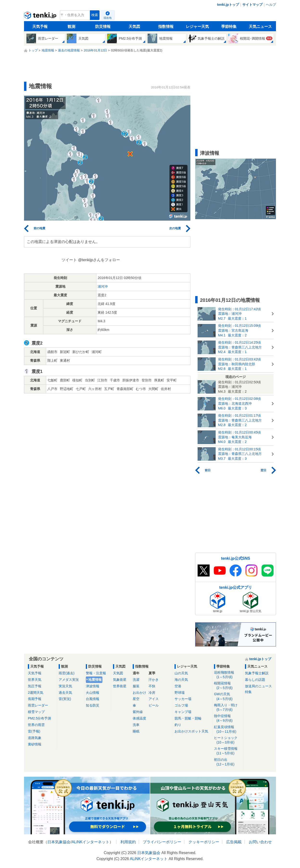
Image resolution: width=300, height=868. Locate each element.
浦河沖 (103, 286)
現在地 (108, 18)
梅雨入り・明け (228, 708)
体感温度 (139, 718)
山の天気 (181, 673)
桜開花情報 (228, 686)
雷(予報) (34, 731)
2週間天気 (36, 693)
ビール (154, 705)
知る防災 (93, 705)
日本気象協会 (59, 842)
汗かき (154, 680)
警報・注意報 (96, 673)
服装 (136, 686)
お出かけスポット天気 (191, 731)
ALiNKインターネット (91, 842)
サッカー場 (183, 699)
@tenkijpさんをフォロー (99, 260)
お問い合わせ (260, 842)
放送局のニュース (258, 686)
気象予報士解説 (257, 673)
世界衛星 (120, 686)
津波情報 (93, 686)
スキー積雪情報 (228, 751)
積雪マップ (36, 712)
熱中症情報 (228, 718)
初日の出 (228, 762)
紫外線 (138, 712)
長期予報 (35, 699)
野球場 (180, 693)
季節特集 (229, 27)
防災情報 (103, 27)
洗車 (136, 725)
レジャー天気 (197, 27)
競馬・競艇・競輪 (188, 718)
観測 (71, 27)
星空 (136, 699)
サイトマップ (252, 5)
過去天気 (65, 693)
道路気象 (35, 738)
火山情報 (93, 693)
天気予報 (40, 27)
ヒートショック (228, 740)
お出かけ (139, 693)
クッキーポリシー (204, 842)
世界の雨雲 (36, 725)
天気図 (134, 27)
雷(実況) (65, 699)
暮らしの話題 (255, 680)
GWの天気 (228, 697)
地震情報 (95, 680)
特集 (248, 692)
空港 (178, 686)
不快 (152, 686)
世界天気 (35, 680)
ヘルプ (271, 5)
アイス (154, 699)
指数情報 (166, 27)
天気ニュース (260, 27)
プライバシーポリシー (162, 842)
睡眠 (136, 731)
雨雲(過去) (66, 673)
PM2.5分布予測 (39, 718)
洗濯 (136, 680)
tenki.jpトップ (228, 5)
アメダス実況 (69, 680)
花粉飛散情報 (228, 675)
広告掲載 (234, 842)
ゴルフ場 (181, 705)
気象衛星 (120, 680)
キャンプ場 (183, 712)
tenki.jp (41, 16)
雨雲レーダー (38, 705)
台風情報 (93, 699)
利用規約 (128, 842)
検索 (95, 15)
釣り (178, 725)
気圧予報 (35, 686)
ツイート (69, 260)
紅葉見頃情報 (228, 729)
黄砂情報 (35, 744)
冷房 (152, 693)
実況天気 (65, 686)
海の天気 (181, 680)
